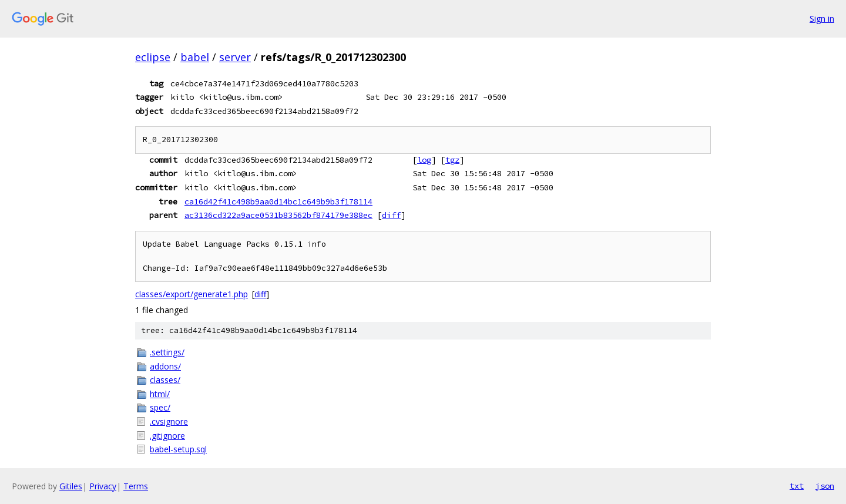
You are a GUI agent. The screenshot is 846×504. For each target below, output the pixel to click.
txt (797, 486)
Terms (136, 486)
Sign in (822, 19)
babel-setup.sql (178, 449)
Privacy (103, 486)
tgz (452, 160)
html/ (160, 394)
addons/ (165, 366)
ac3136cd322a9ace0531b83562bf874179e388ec (278, 215)
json (825, 486)
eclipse (153, 57)
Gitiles (71, 486)
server (235, 57)
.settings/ (167, 352)
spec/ (160, 407)
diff (391, 215)
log (424, 160)
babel (195, 57)
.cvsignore (169, 421)
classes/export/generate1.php (192, 294)
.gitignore (167, 436)
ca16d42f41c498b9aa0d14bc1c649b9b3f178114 (278, 201)
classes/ (165, 380)
